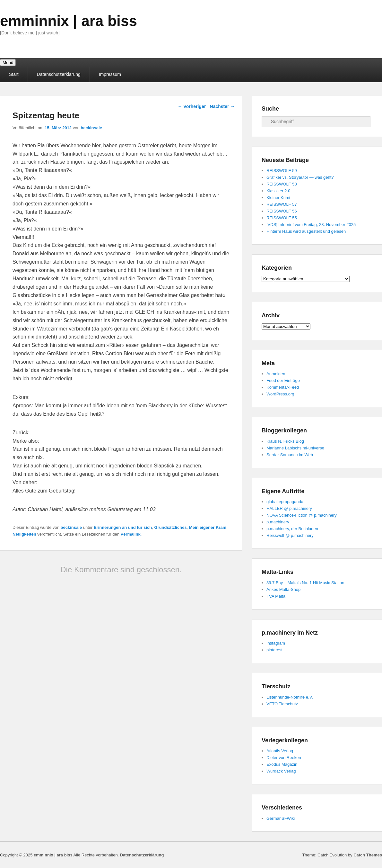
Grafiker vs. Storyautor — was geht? (300, 177)
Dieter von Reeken (284, 758)
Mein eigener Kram (208, 527)
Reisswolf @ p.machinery (290, 535)
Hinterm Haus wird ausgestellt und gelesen (306, 231)
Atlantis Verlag (280, 751)
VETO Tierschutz (282, 704)
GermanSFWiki (281, 818)
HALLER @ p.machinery (289, 508)
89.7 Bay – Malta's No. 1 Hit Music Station (305, 583)
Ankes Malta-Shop (283, 589)
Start (14, 74)
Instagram (276, 643)
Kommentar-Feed (283, 387)
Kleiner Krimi (278, 198)
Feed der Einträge (283, 380)
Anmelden (276, 374)
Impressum (110, 74)
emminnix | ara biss (69, 21)
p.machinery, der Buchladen (292, 529)
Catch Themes (368, 855)
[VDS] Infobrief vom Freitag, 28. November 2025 (311, 225)
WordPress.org (280, 394)
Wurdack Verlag (281, 771)
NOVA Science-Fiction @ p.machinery (302, 515)
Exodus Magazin (282, 764)
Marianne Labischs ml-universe (295, 448)
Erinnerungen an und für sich (123, 527)
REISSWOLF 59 (282, 171)
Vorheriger (192, 106)
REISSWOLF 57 (282, 204)
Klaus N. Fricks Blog (285, 441)
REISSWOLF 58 (282, 184)
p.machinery (278, 522)
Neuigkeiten (24, 534)
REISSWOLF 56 (282, 211)
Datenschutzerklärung (59, 74)
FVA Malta (276, 596)
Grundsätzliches (170, 527)
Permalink (131, 534)
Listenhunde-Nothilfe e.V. (290, 697)
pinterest (274, 650)
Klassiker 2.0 (278, 191)
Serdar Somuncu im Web (290, 455)
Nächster (222, 106)
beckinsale (91, 128)
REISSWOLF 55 (282, 218)
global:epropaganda (285, 502)
